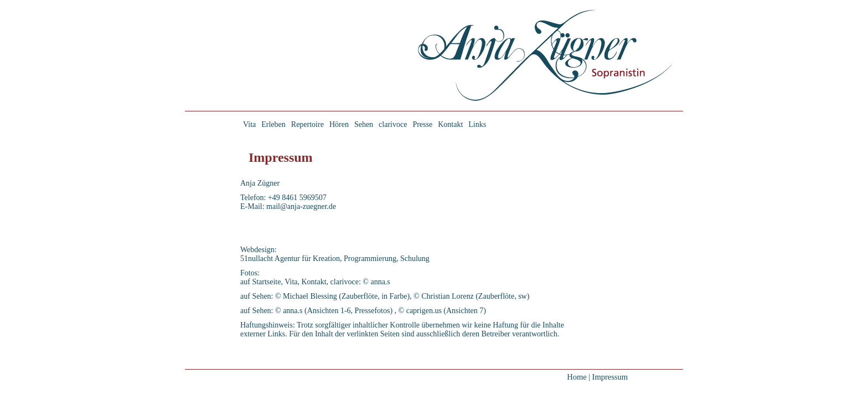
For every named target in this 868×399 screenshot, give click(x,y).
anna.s (380, 282)
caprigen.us (424, 311)
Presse (422, 124)
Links (477, 124)
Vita (249, 124)
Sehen (364, 124)
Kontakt (450, 124)
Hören (339, 124)
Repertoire (308, 124)
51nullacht (257, 259)
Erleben (273, 124)
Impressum (610, 377)
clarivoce (393, 124)
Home (577, 377)
